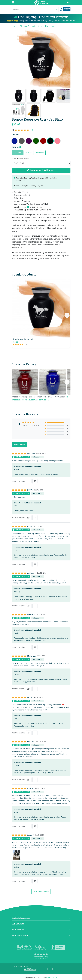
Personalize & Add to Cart (41, 170)
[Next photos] (67, 382)
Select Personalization (20, 159)
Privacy (49, 977)
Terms (54, 977)
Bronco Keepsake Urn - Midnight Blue (15, 141)
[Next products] (67, 315)
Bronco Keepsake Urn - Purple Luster (29, 141)
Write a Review (19, 445)
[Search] (33, 10)
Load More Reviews (41, 892)
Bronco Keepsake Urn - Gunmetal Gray (22, 141)
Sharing (28, 153)
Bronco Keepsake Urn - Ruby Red (43, 141)
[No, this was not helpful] (35, 481)
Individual (40, 153)
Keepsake (17, 153)
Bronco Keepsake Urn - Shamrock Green (36, 141)
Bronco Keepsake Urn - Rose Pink (57, 141)
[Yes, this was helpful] (29, 481)
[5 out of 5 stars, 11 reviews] (22, 130)
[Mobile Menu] (13, 3)
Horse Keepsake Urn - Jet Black (23, 339)
